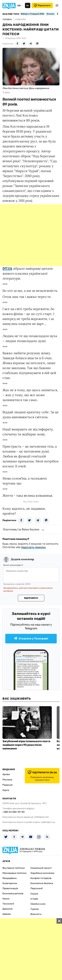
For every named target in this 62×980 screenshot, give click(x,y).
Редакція (8, 785)
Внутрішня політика (14, 868)
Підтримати (42, 5)
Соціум (34, 894)
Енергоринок (10, 883)
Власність (36, 914)
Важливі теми (11, 14)
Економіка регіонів (13, 894)
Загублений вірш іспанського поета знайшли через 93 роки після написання (26, 745)
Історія (34, 899)
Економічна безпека (42, 883)
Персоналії (36, 888)
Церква (7, 914)
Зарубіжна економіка (42, 873)
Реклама (7, 780)
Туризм (35, 909)
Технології (8, 904)
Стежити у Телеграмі (31, 639)
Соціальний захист (41, 868)
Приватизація (10, 888)
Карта (6, 790)
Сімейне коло (38, 904)
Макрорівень (10, 878)
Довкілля (8, 909)
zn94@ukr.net (41, 817)
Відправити (31, 598)
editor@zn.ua (48, 822)
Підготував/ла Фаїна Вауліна (21, 529)
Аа (28, 5)
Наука (6, 899)
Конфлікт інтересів (41, 878)
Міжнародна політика (14, 873)
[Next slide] (57, 14)
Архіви (6, 774)
